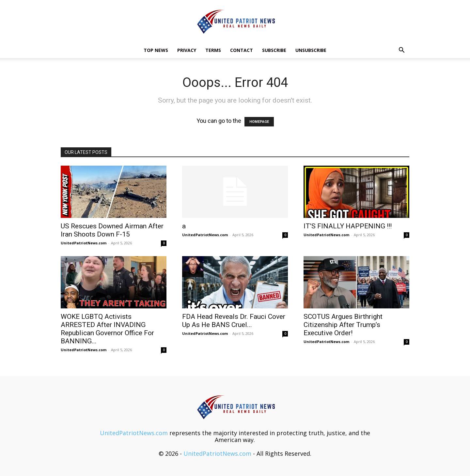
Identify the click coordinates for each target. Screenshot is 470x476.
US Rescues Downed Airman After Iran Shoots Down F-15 (112, 230)
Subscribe (274, 50)
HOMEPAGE (259, 122)
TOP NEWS (156, 50)
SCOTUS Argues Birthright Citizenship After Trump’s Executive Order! (343, 325)
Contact (242, 50)
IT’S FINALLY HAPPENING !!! (348, 226)
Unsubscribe (311, 50)
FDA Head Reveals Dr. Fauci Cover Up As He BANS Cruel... (234, 321)
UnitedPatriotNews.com (84, 243)
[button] (401, 50)
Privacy (187, 50)
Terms (213, 50)
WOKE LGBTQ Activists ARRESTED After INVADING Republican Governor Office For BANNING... (107, 329)
